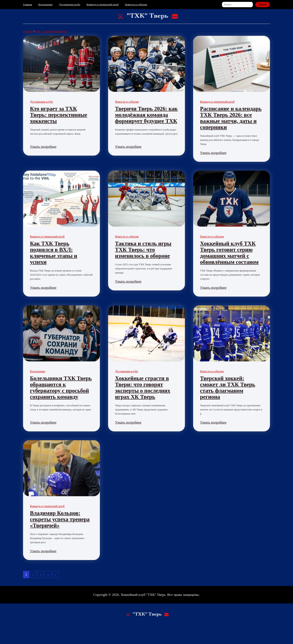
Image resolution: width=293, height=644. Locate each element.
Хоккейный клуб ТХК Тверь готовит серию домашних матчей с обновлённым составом (229, 253)
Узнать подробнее (43, 147)
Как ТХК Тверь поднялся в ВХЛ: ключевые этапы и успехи (54, 253)
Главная (28, 4)
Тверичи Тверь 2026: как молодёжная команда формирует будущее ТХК (146, 115)
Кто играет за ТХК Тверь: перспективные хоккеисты (59, 115)
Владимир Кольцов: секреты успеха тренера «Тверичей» (60, 519)
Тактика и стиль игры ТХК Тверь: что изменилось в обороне (143, 250)
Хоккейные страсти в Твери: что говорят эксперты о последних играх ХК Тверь (143, 388)
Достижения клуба (69, 4)
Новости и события (136, 4)
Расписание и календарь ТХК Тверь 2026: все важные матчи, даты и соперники (231, 118)
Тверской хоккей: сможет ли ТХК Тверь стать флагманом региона (228, 388)
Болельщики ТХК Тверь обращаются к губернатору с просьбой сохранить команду (61, 388)
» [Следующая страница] (55, 575)
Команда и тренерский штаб (103, 4)
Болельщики (45, 4)
